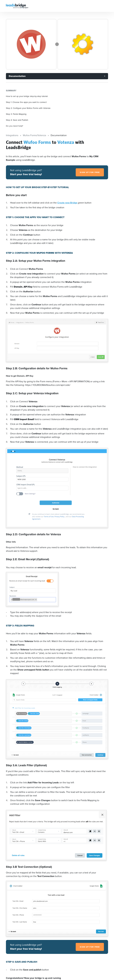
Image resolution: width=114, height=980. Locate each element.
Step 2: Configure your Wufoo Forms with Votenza (28, 108)
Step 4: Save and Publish (17, 120)
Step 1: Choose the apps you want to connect (26, 102)
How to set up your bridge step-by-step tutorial (27, 96)
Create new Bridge (68, 203)
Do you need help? (14, 126)
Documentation (17, 76)
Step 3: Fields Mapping (16, 114)
